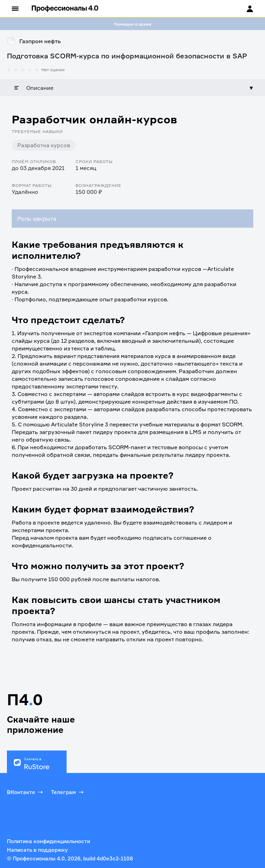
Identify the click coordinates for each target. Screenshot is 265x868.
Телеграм (68, 792)
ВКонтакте (26, 792)
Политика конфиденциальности (48, 841)
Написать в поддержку (37, 850)
